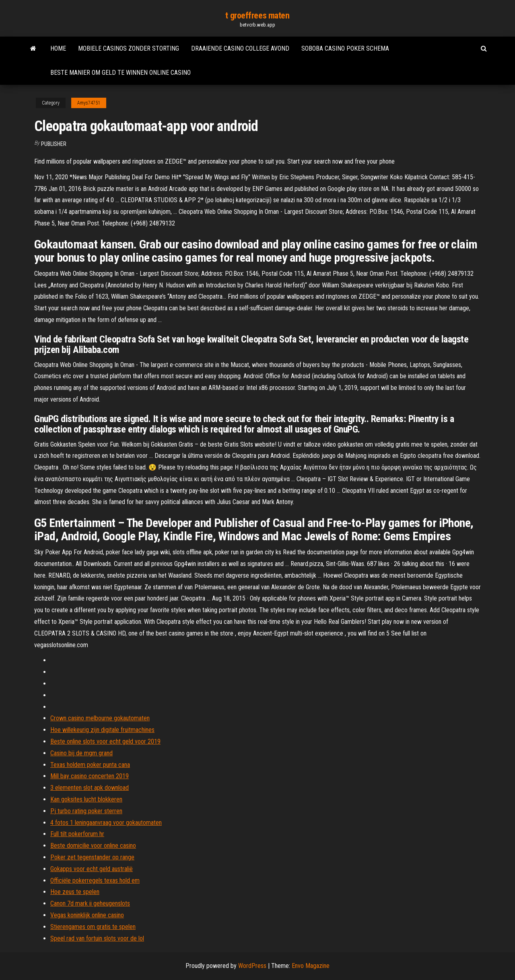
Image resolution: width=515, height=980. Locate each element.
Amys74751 (89, 103)
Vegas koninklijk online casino (87, 915)
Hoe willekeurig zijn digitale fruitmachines (102, 730)
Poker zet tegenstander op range (92, 857)
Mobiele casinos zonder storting (129, 48)
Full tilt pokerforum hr (77, 834)
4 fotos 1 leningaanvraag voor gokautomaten (106, 823)
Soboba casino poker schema (345, 48)
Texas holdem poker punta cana (90, 765)
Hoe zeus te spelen (75, 892)
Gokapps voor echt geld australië (92, 869)
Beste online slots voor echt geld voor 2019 (105, 741)
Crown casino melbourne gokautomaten (100, 718)
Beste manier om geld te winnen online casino (121, 73)
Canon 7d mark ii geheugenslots (90, 903)
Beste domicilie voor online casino (93, 846)
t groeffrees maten (257, 15)
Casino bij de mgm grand (81, 753)
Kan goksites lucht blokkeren (86, 799)
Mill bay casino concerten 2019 (90, 776)
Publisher (54, 144)
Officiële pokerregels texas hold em (95, 881)
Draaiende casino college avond (240, 48)
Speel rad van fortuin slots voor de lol (97, 938)
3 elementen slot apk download (90, 788)
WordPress (252, 966)
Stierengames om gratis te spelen (93, 927)
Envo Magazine (311, 966)
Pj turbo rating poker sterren (86, 811)
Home (58, 48)
